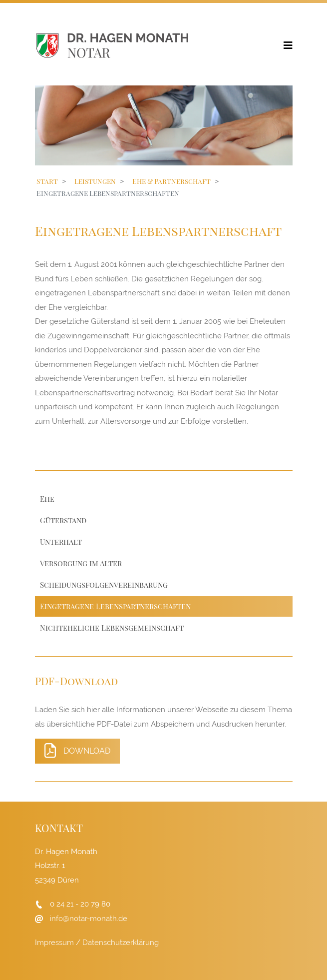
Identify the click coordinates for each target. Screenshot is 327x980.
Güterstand (63, 520)
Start (47, 181)
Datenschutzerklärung (121, 943)
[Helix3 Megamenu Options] (288, 45)
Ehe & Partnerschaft (171, 181)
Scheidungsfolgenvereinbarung (104, 585)
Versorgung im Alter (81, 563)
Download (77, 751)
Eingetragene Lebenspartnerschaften (115, 606)
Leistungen (95, 181)
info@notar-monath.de (89, 919)
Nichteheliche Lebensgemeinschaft (112, 628)
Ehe (47, 499)
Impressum (54, 943)
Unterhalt (61, 542)
